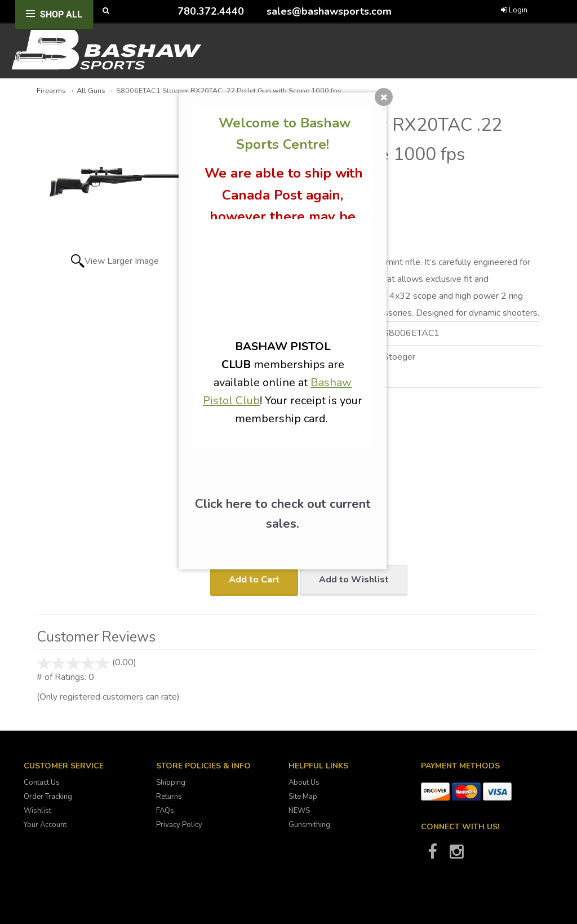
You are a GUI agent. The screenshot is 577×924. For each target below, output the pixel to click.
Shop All (61, 14)
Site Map (303, 797)
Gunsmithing (309, 825)
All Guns (91, 91)
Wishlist (37, 811)
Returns (169, 797)
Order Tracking (48, 797)
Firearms (51, 91)
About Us (304, 782)
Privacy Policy (179, 825)
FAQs (165, 811)
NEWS (299, 811)
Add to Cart (254, 580)
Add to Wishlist (354, 580)
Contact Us (42, 782)
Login (514, 10)
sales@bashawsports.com (329, 11)
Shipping (171, 782)
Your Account (45, 825)
